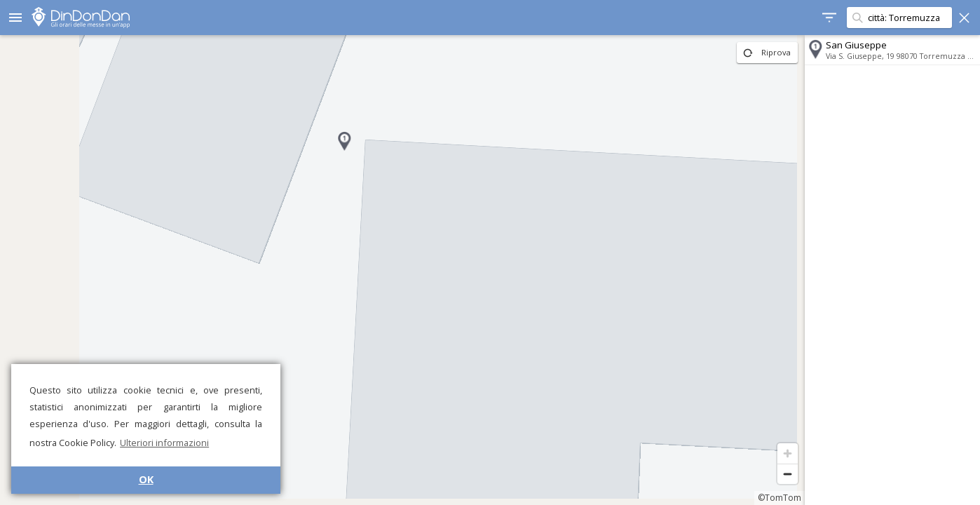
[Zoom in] (788, 453)
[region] (402, 270)
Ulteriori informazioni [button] (164, 443)
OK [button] (146, 479)
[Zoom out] (788, 474)
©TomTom (780, 498)
